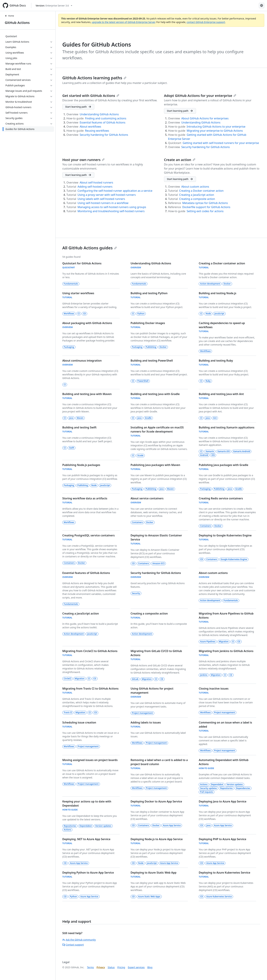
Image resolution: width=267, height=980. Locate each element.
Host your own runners (83, 160)
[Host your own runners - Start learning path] (78, 175)
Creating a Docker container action (201, 191)
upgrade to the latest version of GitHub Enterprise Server (123, 22)
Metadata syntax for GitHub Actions (205, 203)
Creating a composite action (197, 199)
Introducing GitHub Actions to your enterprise (216, 127)
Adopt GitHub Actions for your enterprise (200, 96)
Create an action (180, 160)
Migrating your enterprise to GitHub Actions (215, 131)
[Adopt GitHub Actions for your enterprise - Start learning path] (180, 111)
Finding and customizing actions (106, 118)
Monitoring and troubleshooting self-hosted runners (111, 211)
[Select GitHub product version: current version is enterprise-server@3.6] (54, 6)
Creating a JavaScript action (197, 195)
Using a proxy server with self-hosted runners (107, 195)
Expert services (136, 967)
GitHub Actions (17, 23)
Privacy (101, 967)
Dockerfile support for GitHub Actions (206, 207)
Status (111, 967)
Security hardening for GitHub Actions (104, 135)
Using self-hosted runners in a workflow (103, 203)
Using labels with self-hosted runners (101, 199)
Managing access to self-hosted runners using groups (112, 207)
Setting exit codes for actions (205, 211)
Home (9, 16)
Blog (150, 967)
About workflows (90, 127)
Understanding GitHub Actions (99, 114)
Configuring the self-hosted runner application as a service (115, 191)
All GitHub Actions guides (90, 248)
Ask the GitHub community (79, 940)
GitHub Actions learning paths (94, 78)
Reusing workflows (97, 131)
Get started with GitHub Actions (91, 96)
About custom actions (195, 187)
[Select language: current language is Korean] (262, 5)
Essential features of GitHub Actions (103, 122)
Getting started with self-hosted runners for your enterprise (221, 143)
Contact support (73, 945)
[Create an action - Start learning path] (180, 179)
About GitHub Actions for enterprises (205, 118)
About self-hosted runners (96, 182)
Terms (90, 967)
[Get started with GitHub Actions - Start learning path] (78, 107)
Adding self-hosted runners (95, 187)
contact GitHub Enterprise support (206, 22)
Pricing (121, 967)
